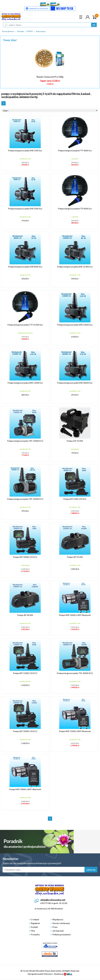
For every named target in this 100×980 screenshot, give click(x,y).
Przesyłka (35, 934)
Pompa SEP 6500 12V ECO (75, 499)
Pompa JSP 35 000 (75, 557)
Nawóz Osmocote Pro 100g (50, 77)
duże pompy (41, 31)
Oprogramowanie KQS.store (40, 974)
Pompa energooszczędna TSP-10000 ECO (25, 441)
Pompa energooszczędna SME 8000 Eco (25, 267)
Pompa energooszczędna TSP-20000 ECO (25, 499)
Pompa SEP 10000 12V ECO (25, 557)
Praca (55, 927)
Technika (20, 31)
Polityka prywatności (62, 934)
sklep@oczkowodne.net (53, 900)
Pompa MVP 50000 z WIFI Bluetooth (25, 789)
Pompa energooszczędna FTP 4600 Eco (75, 150)
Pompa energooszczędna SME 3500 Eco (25, 150)
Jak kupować (58, 931)
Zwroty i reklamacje (61, 923)
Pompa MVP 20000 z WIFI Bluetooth (75, 615)
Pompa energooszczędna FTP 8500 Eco (75, 209)
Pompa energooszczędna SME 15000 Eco (25, 383)
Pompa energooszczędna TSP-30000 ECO (75, 673)
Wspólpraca (58, 919)
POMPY (30, 31)
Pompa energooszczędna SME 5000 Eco (25, 209)
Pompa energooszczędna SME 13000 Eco (75, 325)
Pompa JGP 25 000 (75, 441)
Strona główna (8, 31)
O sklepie (35, 919)
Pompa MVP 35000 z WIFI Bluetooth (75, 731)
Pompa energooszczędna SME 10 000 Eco (75, 267)
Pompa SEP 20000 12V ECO (25, 731)
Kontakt (34, 927)
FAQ (33, 931)
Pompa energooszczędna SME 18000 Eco (75, 383)
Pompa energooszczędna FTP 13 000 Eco (25, 325)
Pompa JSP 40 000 (25, 615)
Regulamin (35, 923)
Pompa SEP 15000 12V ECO (25, 673)
